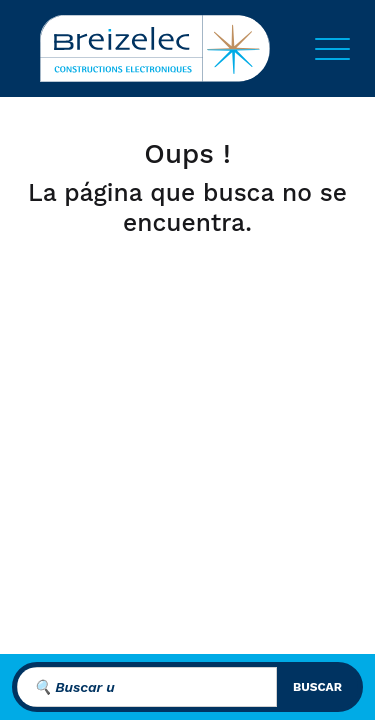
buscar (317, 687)
